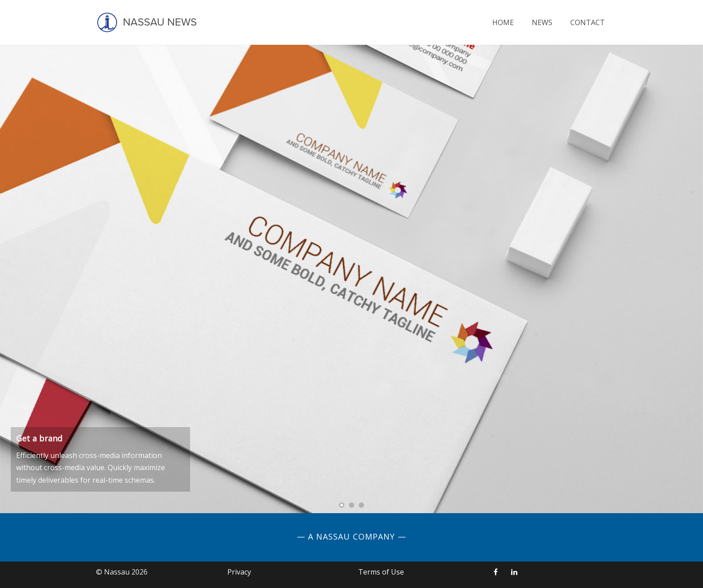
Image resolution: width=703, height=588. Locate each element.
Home (503, 22)
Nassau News (146, 22)
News (542, 22)
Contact (588, 22)
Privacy (239, 572)
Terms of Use (381, 572)
